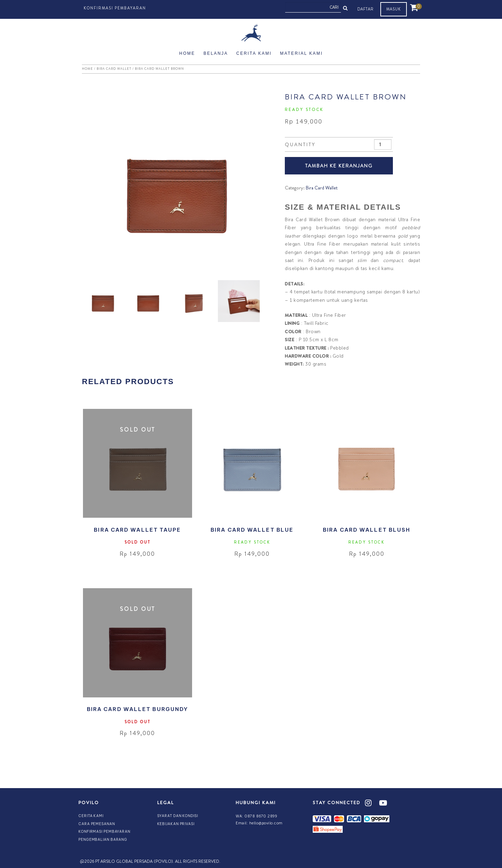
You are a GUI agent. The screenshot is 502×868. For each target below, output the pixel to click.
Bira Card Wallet (114, 69)
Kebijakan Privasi (176, 824)
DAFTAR (366, 9)
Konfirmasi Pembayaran (115, 8)
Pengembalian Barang (103, 840)
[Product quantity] (383, 144)
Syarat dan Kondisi (178, 816)
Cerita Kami (254, 53)
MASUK (394, 9)
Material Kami (301, 53)
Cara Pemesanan (97, 824)
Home (187, 53)
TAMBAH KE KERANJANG (339, 166)
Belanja (216, 53)
